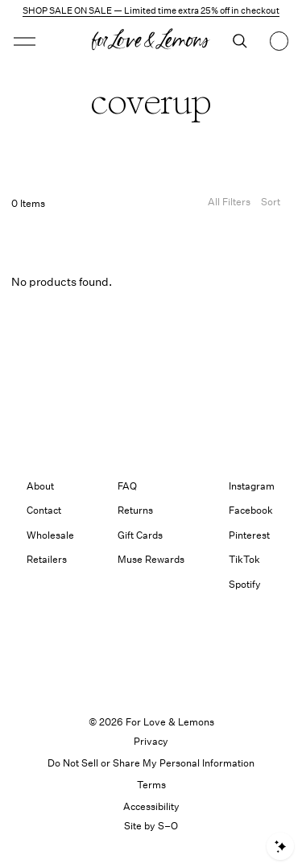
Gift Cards (140, 535)
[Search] (240, 41)
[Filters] (229, 205)
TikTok (244, 559)
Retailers (47, 559)
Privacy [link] (151, 741)
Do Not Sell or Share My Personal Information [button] (151, 763)
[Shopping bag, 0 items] (279, 41)
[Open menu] (46, 41)
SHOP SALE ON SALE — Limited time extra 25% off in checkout (151, 10)
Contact (44, 510)
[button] (25, 41)
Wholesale (50, 535)
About (40, 486)
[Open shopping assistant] (280, 846)
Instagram (252, 486)
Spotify (245, 584)
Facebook (251, 510)
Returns (135, 510)
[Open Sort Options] (271, 205)
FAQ (127, 486)
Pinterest (249, 535)
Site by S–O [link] (151, 826)
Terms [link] (151, 785)
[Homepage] (151, 41)
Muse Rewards (151, 559)
